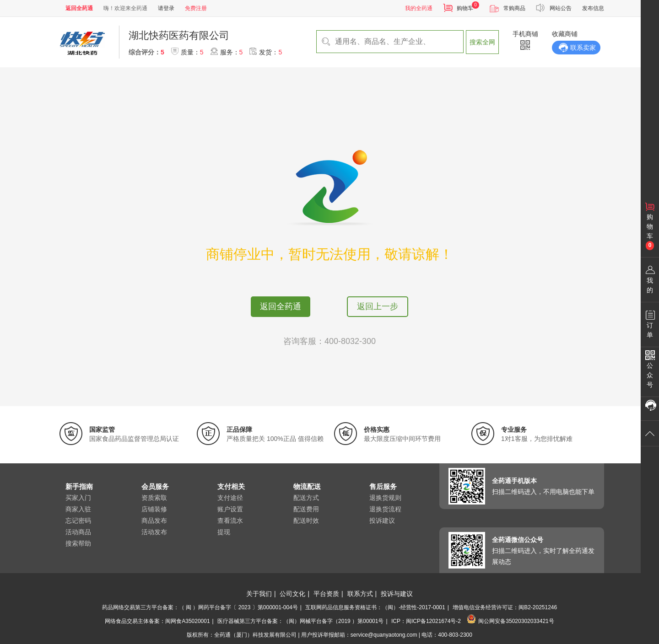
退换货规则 (385, 498)
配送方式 (306, 498)
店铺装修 (154, 509)
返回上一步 (378, 306)
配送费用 (306, 509)
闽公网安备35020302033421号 (510, 621)
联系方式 (360, 594)
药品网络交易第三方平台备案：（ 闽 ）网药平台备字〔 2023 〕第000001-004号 (200, 607)
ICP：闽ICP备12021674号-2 (426, 621)
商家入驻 (78, 509)
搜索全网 (482, 42)
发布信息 (593, 8)
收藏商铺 (565, 34)
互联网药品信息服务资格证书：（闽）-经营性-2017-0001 (375, 607)
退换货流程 (385, 509)
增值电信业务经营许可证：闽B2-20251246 (505, 607)
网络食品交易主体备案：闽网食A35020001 (157, 621)
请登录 (166, 8)
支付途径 (230, 498)
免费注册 (196, 8)
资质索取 (154, 498)
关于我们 (259, 594)
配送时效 (306, 521)
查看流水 (230, 521)
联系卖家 (583, 48)
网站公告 (561, 8)
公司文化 (292, 594)
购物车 (465, 8)
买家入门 (78, 498)
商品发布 (154, 521)
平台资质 (326, 594)
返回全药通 (281, 306)
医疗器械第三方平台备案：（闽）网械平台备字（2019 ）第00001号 (300, 621)
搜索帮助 (78, 543)
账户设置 (230, 509)
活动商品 (78, 532)
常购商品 (514, 8)
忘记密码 (78, 521)
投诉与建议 (397, 594)
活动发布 (154, 532)
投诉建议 (382, 521)
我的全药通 (419, 8)
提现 (224, 532)
